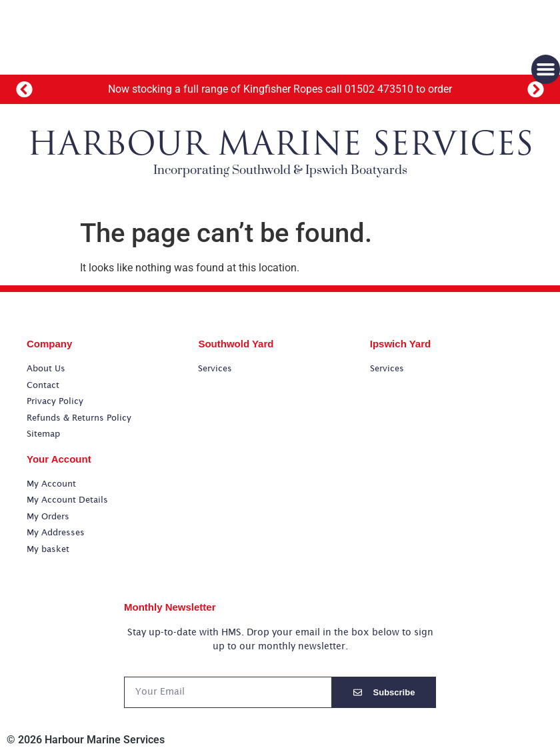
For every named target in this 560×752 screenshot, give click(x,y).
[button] (25, 90)
